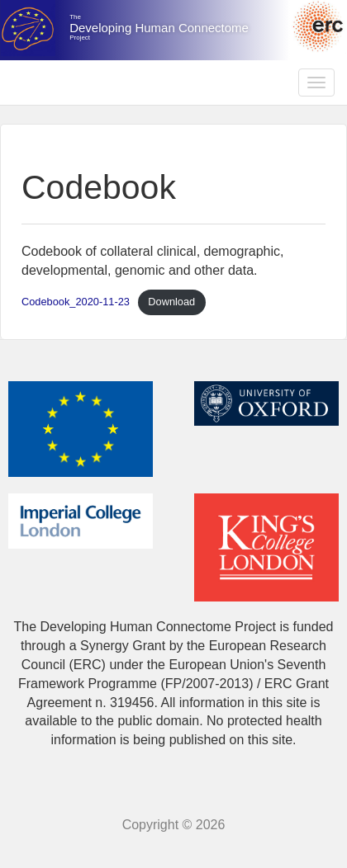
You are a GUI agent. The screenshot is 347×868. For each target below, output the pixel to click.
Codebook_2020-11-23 (76, 302)
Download (171, 302)
